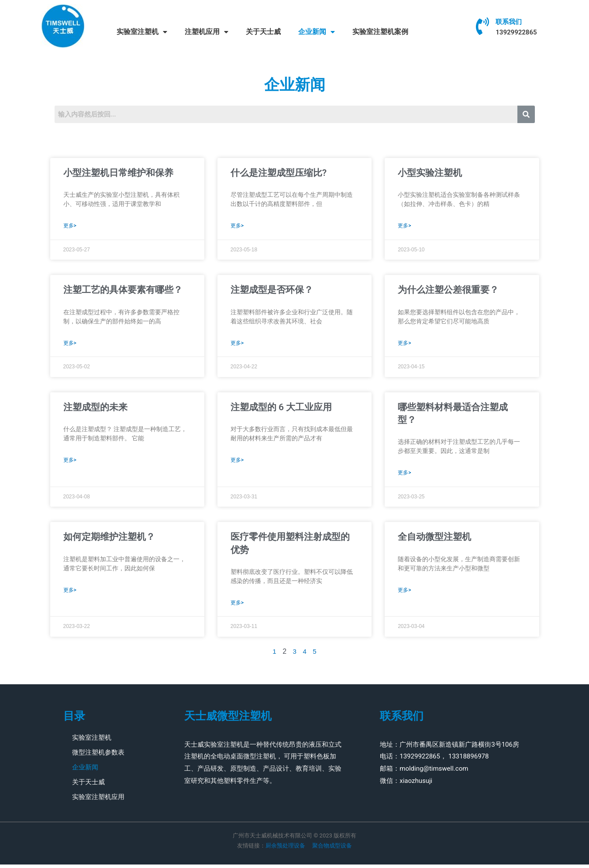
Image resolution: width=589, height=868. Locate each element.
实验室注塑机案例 (380, 32)
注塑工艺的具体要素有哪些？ (123, 291)
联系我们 (509, 22)
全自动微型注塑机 (434, 539)
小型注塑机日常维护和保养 (118, 173)
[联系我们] (482, 26)
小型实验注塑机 (430, 173)
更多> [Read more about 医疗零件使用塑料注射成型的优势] (237, 606)
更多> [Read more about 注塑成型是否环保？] (237, 345)
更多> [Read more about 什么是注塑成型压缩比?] (237, 226)
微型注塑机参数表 (98, 756)
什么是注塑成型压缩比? (279, 173)
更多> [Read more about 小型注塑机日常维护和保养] (70, 226)
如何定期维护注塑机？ (109, 539)
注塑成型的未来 (95, 409)
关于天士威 (263, 32)
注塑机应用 (207, 32)
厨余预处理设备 (285, 849)
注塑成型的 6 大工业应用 (281, 409)
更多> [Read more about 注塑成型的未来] (70, 463)
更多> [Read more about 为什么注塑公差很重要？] (404, 345)
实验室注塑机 (142, 32)
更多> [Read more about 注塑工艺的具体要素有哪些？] (70, 345)
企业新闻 (317, 32)
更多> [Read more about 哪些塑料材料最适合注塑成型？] (404, 475)
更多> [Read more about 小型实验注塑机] (404, 226)
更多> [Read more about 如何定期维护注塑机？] (70, 594)
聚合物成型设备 (331, 849)
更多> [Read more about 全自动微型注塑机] (404, 594)
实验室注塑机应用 (98, 800)
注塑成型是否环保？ (272, 291)
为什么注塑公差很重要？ (448, 291)
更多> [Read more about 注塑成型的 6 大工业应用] (237, 463)
